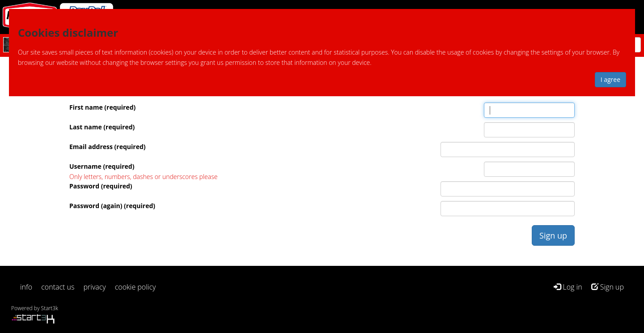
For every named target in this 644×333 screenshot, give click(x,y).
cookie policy (136, 287)
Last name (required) (102, 127)
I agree (610, 79)
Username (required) (102, 166)
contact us (58, 287)
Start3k (50, 308)
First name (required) (102, 107)
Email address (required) (108, 147)
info (26, 287)
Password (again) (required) (112, 206)
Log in (568, 287)
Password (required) (101, 186)
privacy (95, 287)
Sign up (608, 287)
